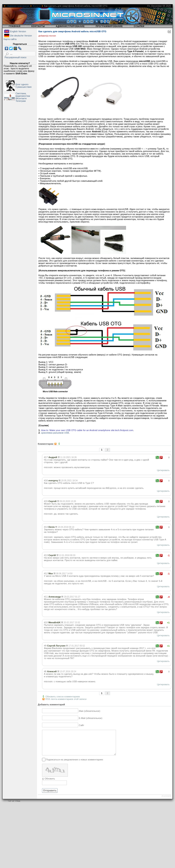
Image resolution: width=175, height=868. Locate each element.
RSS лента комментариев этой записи (66, 699)
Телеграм (21, 101)
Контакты (38, 26)
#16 (46, 480)
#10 (46, 622)
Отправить (50, 796)
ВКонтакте (21, 98)
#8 (45, 671)
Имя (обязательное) (89, 711)
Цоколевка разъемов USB (55, 433)
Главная (15, 26)
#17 (46, 457)
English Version (18, 31)
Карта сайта (10, 39)
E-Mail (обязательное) (91, 718)
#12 (46, 573)
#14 (46, 527)
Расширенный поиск (16, 57)
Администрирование (18, 6)
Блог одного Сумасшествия (24, 86)
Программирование (109, 26)
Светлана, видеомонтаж (23, 95)
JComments (166, 801)
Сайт (81, 725)
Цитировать (163, 470)
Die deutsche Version (21, 36)
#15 (46, 501)
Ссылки (139, 26)
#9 (45, 646)
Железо (37, 6)
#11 (46, 597)
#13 (46, 555)
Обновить (50, 784)
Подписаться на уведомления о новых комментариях (75, 765)
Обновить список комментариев (63, 697)
